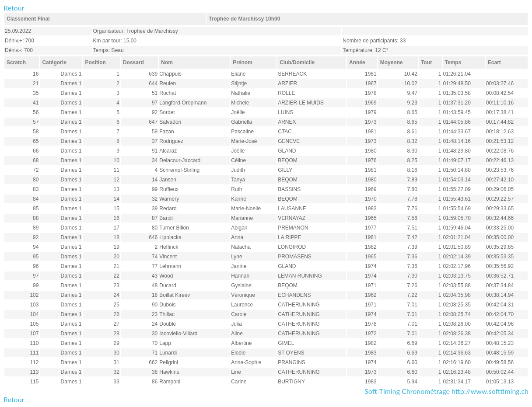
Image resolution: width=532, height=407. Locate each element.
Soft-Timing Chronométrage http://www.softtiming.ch (446, 391)
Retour (14, 8)
